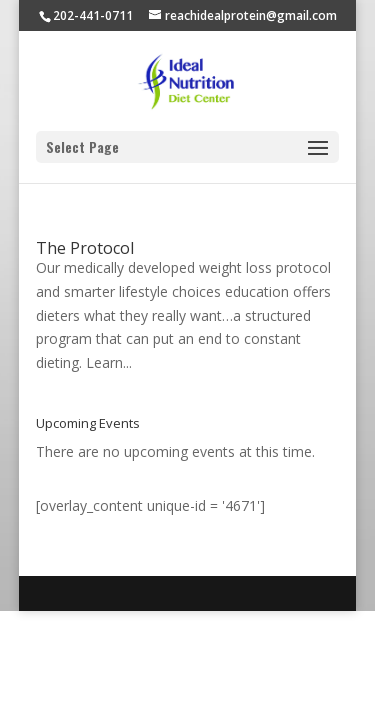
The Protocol (85, 248)
